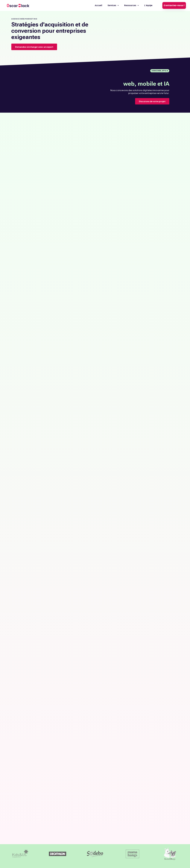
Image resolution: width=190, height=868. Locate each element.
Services (113, 6)
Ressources (132, 6)
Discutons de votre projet (152, 101)
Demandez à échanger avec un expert (34, 47)
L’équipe (148, 5)
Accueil (98, 5)
